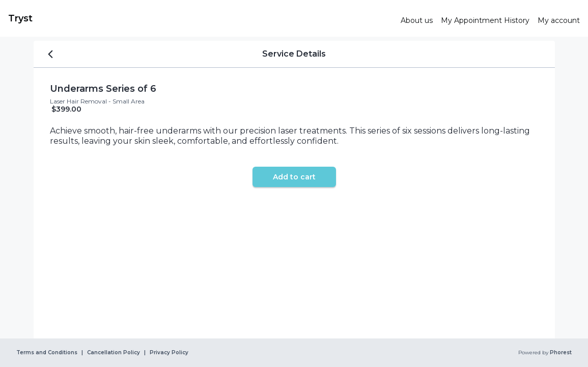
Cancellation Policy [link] (114, 353)
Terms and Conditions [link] (47, 353)
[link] (200, 18)
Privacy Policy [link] (169, 353)
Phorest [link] (560, 353)
